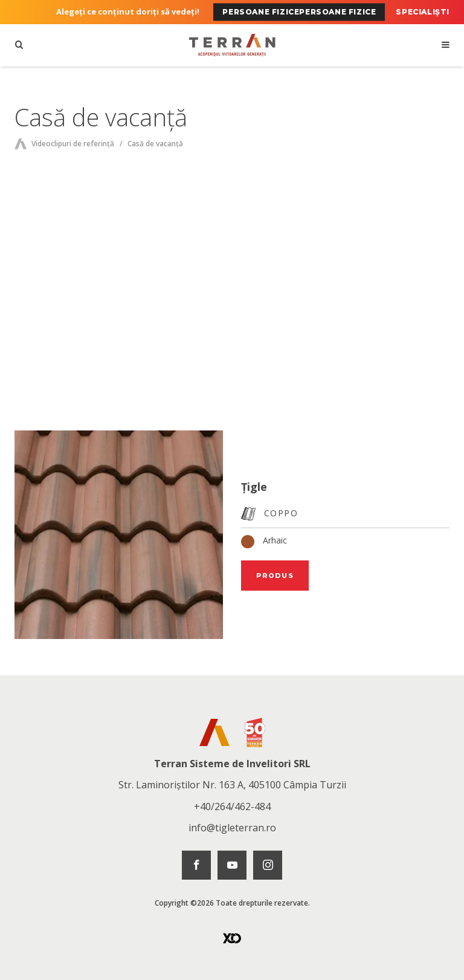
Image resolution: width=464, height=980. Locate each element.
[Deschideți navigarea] (445, 45)
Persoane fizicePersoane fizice (299, 12)
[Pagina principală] (232, 45)
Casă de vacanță (155, 144)
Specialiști (423, 12)
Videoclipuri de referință (73, 144)
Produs (275, 576)
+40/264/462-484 (232, 806)
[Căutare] (19, 45)
